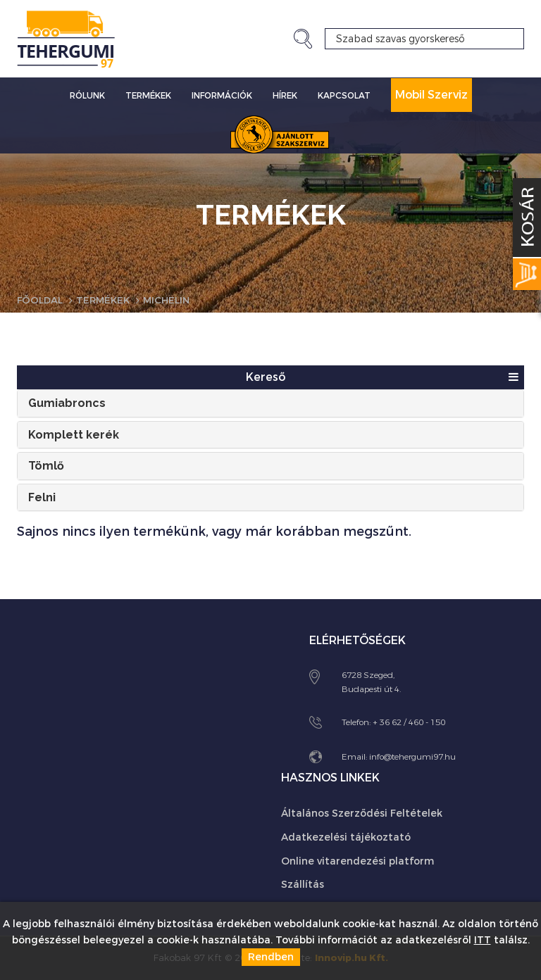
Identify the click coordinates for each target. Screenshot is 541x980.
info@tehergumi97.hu (412, 756)
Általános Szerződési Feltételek (362, 813)
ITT (483, 940)
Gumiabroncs (67, 403)
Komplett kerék (74, 434)
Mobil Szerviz (431, 95)
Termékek (148, 96)
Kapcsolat (344, 96)
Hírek (285, 96)
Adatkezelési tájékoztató (346, 837)
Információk (222, 96)
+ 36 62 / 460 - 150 (409, 722)
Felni (42, 497)
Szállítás (303, 885)
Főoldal (41, 300)
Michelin (173, 300)
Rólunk (87, 96)
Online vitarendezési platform (357, 861)
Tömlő (46, 466)
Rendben (271, 957)
